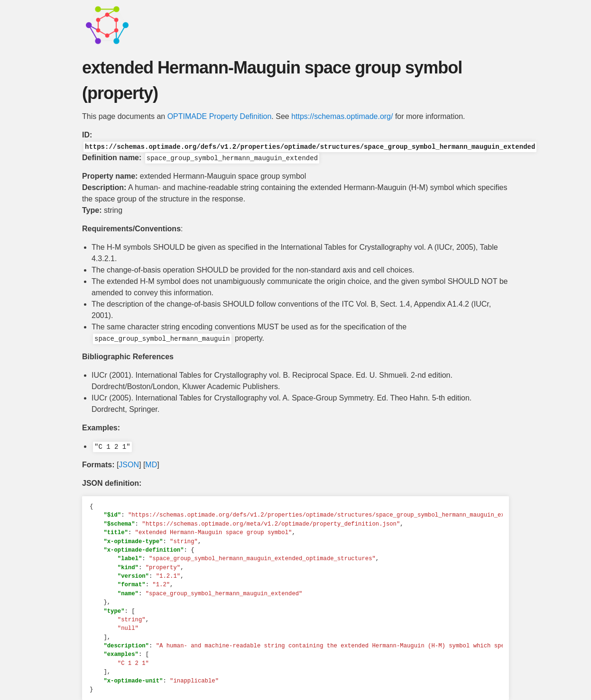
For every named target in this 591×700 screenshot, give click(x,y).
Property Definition (240, 116)
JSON (129, 465)
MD (151, 465)
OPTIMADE (187, 116)
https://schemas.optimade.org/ (342, 116)
